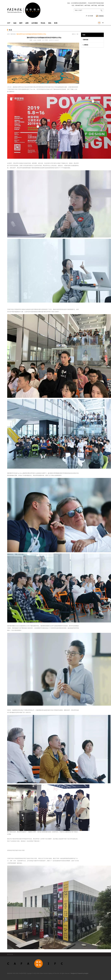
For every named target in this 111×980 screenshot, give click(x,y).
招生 (50, 23)
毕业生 (43, 23)
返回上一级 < (76, 34)
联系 (55, 23)
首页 (9, 34)
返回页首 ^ (11, 954)
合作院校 (35, 23)
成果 (27, 23)
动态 (15, 23)
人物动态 (85, 44)
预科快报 (13, 34)
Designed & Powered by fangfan (79, 973)
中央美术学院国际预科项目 (24, 10)
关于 (9, 23)
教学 (21, 23)
